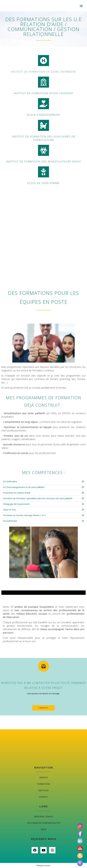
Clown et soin (9, 510)
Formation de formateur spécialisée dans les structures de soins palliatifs (38, 498)
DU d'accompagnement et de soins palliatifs (24, 487)
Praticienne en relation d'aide (17, 493)
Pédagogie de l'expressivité (16, 504)
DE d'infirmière (10, 481)
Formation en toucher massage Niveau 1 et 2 (24, 515)
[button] (81, 6)
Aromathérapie (10, 521)
